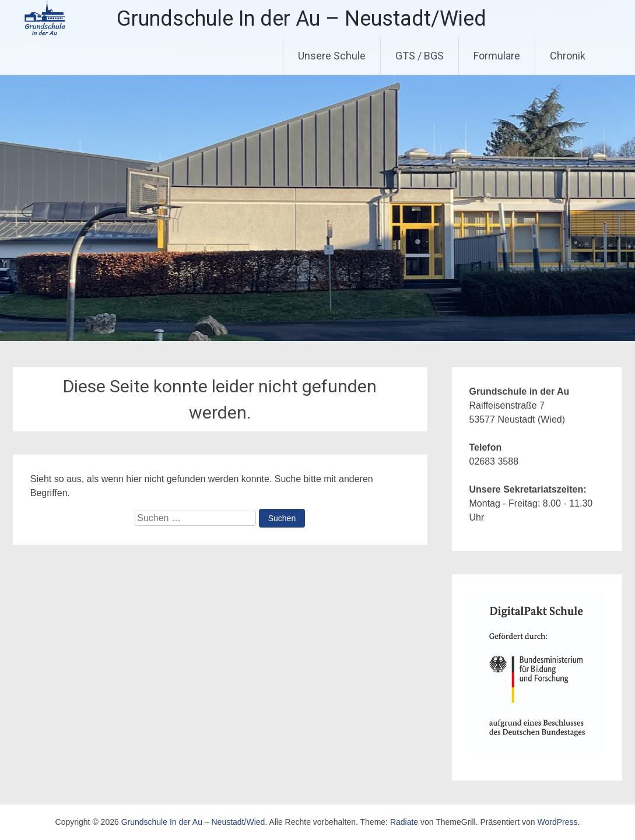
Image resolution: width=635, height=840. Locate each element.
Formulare (497, 56)
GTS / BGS (420, 56)
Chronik (568, 56)
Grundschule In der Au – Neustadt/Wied (301, 19)
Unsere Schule (332, 56)
